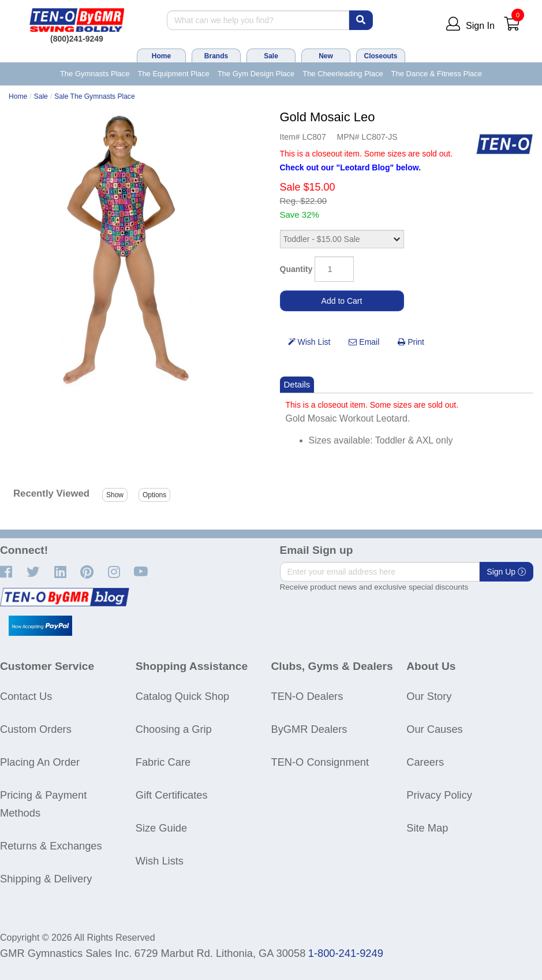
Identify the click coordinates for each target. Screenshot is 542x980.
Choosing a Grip (174, 729)
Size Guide (161, 828)
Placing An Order (40, 762)
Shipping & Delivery (46, 879)
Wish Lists (160, 861)
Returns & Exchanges (51, 846)
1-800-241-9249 (346, 953)
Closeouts (380, 56)
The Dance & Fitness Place (437, 74)
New (326, 56)
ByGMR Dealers (309, 729)
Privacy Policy (439, 795)
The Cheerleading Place (343, 74)
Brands (216, 56)
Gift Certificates (172, 795)
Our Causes (434, 729)
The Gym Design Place (256, 74)
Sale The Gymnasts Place (94, 96)
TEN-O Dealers (307, 696)
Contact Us (26, 696)
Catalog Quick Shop (182, 696)
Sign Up (506, 572)
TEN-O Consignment (320, 762)
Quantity (296, 269)
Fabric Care (163, 762)
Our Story (429, 696)
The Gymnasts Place (95, 74)
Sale (271, 56)
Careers (425, 762)
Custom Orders (36, 729)
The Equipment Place (173, 74)
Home (161, 56)
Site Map (427, 828)
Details (297, 384)
